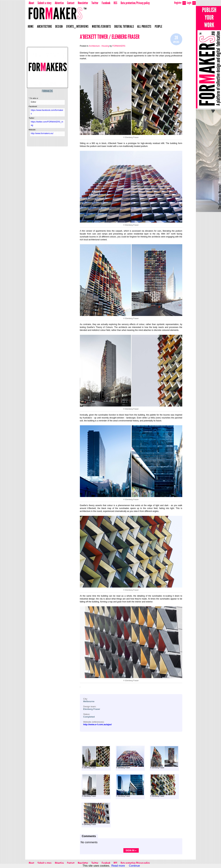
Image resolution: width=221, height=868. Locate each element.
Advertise (59, 3)
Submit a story (44, 3)
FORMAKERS (47, 91)
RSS (115, 3)
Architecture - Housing (99, 46)
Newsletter (83, 3)
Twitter (95, 3)
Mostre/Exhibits (101, 26)
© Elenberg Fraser (96, 757)
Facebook (106, 3)
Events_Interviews (77, 26)
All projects (144, 26)
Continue (134, 866)
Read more (118, 866)
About (31, 3)
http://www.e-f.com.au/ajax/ (98, 724)
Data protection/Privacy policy (135, 3)
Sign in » (131, 850)
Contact (71, 3)
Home (31, 26)
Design (59, 26)
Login (191, 3)
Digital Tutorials (124, 26)
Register (180, 3)
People (159, 26)
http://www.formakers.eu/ (42, 133)
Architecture (45, 26)
